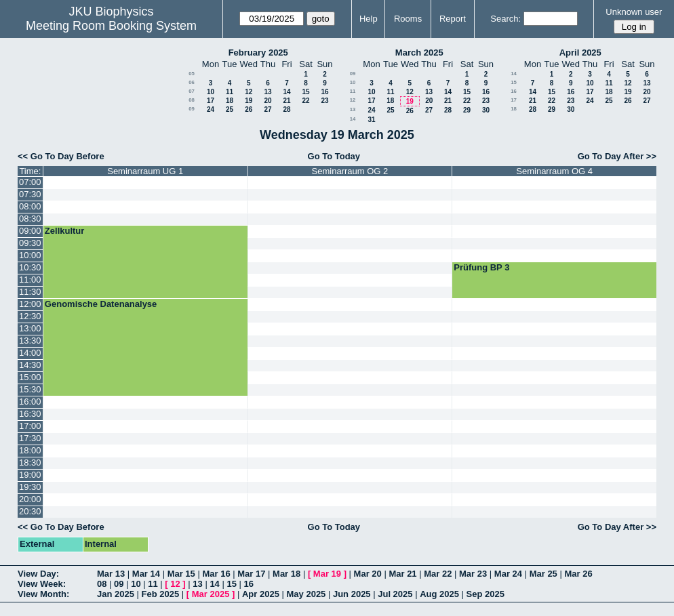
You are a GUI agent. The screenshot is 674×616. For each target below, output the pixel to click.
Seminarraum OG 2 (350, 171)
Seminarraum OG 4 (554, 171)
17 (211, 101)
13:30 (30, 341)
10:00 (30, 255)
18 (230, 101)
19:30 (30, 487)
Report (453, 19)
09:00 (30, 231)
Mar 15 (181, 574)
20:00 (30, 499)
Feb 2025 (161, 594)
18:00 (30, 450)
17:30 (30, 438)
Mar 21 (402, 574)
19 (249, 101)
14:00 (30, 353)
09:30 (30, 243)
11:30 (30, 292)
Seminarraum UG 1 (145, 171)
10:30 (30, 267)
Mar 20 (368, 574)
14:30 (30, 365)
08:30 (30, 219)
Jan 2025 (116, 594)
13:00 (30, 328)
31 (371, 120)
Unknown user (634, 12)
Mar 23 (473, 574)
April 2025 (580, 53)
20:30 (30, 511)
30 (486, 110)
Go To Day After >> (617, 156)
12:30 (30, 316)
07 (192, 91)
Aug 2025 (439, 594)
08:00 (30, 206)
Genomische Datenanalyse (101, 304)
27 (267, 109)
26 (249, 109)
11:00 (30, 280)
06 (192, 82)
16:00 (30, 402)
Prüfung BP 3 (481, 267)
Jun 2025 (352, 594)
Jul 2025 (395, 594)
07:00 (30, 182)
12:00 (30, 304)
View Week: (42, 584)
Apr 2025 (261, 594)
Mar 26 (578, 574)
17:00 (30, 426)
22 (305, 101)
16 (324, 92)
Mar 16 (216, 574)
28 (286, 109)
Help (369, 19)
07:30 (30, 194)
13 (267, 92)
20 (267, 101)
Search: (505, 19)
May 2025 (306, 594)
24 (211, 109)
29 (467, 110)
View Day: (38, 574)
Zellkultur (65, 231)
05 (192, 74)
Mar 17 (251, 574)
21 (286, 101)
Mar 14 (146, 574)
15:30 (30, 389)
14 (286, 92)
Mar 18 (286, 574)
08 (192, 100)
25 (230, 109)
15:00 (30, 377)
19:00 (30, 475)
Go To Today (334, 156)
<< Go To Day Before (61, 156)
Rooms (408, 19)
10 (211, 92)
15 (305, 92)
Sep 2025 (485, 594)
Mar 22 (438, 574)
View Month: (43, 594)
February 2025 (258, 53)
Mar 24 (508, 574)
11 (230, 92)
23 (324, 101)
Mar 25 (543, 574)
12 (249, 92)
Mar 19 (327, 574)
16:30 (30, 414)
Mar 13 (111, 574)
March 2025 (419, 53)
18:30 (30, 463)
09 (192, 109)
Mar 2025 (211, 594)
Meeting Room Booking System (111, 26)
